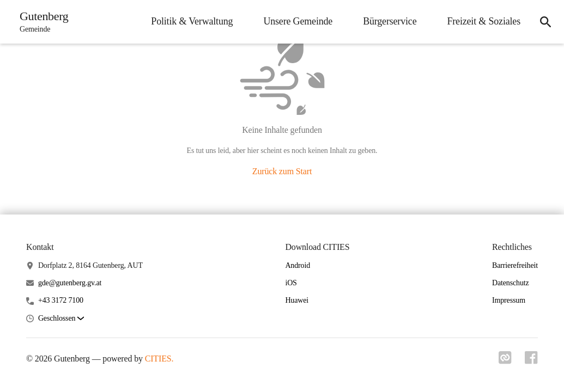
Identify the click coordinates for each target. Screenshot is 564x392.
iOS (291, 283)
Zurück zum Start (282, 171)
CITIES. (159, 359)
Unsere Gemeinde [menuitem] (298, 21)
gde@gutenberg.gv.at (70, 283)
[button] (61, 319)
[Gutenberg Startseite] (41, 22)
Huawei (297, 300)
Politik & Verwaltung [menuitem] (192, 21)
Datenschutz (511, 283)
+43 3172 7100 (61, 300)
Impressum (509, 300)
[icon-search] (545, 22)
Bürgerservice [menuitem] (390, 21)
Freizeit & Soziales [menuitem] (484, 21)
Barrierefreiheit (515, 265)
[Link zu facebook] (531, 361)
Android (298, 265)
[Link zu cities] (505, 361)
